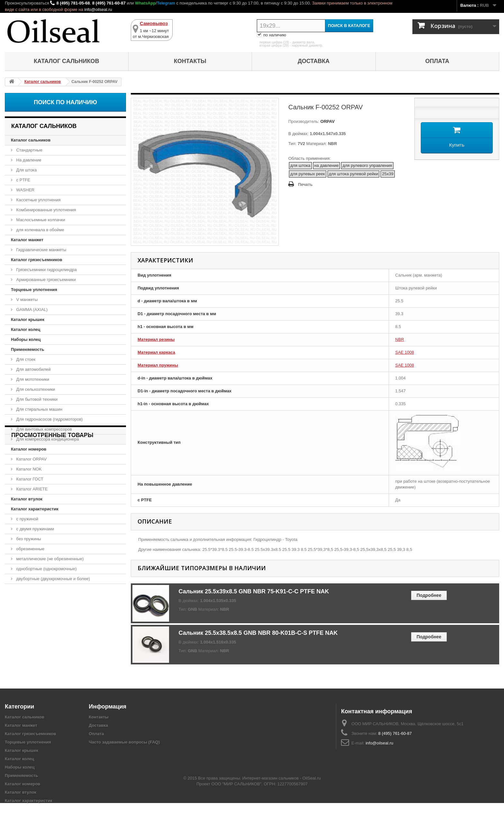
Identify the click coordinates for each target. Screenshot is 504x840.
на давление (327, 165)
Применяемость (27, 349)
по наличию (271, 35)
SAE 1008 (405, 352)
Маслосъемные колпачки (40, 220)
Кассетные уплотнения (38, 200)
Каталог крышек (28, 320)
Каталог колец (26, 329)
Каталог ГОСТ (29, 479)
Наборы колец (26, 339)
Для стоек (25, 359)
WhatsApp (145, 3)
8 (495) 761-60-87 (109, 3)
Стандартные (29, 150)
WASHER (25, 190)
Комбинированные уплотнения (45, 210)
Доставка (314, 61)
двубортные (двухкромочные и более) (53, 579)
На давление (28, 160)
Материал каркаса (156, 352)
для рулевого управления (367, 165)
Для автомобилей (33, 369)
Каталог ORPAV (31, 459)
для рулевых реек (308, 174)
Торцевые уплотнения (34, 290)
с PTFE (23, 180)
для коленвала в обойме (40, 230)
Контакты (190, 61)
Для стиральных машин (39, 409)
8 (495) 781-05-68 (73, 3)
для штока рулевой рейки (354, 174)
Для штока (26, 170)
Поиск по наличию (65, 102)
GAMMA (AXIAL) (31, 310)
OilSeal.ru (312, 815)
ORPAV (327, 121)
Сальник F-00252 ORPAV (39, 621)
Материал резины (156, 339)
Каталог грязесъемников (36, 260)
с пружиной (27, 519)
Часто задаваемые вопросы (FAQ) (124, 742)
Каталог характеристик (35, 509)
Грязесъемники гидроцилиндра (46, 270)
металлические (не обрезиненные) (49, 559)
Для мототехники (32, 379)
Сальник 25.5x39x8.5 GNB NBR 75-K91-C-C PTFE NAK (254, 591)
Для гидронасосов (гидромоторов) (49, 419)
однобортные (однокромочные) (46, 569)
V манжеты (26, 300)
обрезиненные (30, 549)
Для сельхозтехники (35, 389)
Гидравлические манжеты (41, 250)
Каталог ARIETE (31, 489)
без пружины (28, 539)
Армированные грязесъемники (45, 280)
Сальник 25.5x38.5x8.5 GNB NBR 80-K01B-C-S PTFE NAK (258, 633)
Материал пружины (158, 365)
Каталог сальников (66, 61)
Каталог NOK (28, 469)
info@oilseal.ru (98, 9)
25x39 (387, 174)
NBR (400, 339)
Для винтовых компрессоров (44, 429)
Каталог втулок (27, 499)
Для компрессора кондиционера (47, 439)
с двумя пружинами (35, 529)
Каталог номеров (29, 449)
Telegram (166, 3)
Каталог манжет (27, 240)
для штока (300, 165)
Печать (305, 184)
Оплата (437, 61)
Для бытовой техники (36, 399)
